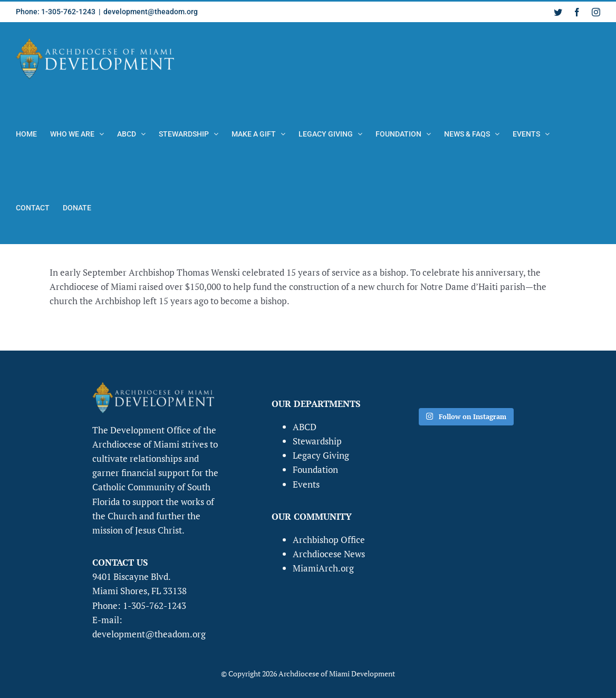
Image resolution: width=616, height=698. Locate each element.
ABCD (305, 427)
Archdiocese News (329, 554)
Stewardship (317, 441)
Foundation (315, 469)
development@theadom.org (151, 12)
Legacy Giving (321, 455)
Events (306, 484)
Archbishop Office (329, 540)
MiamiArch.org (323, 568)
